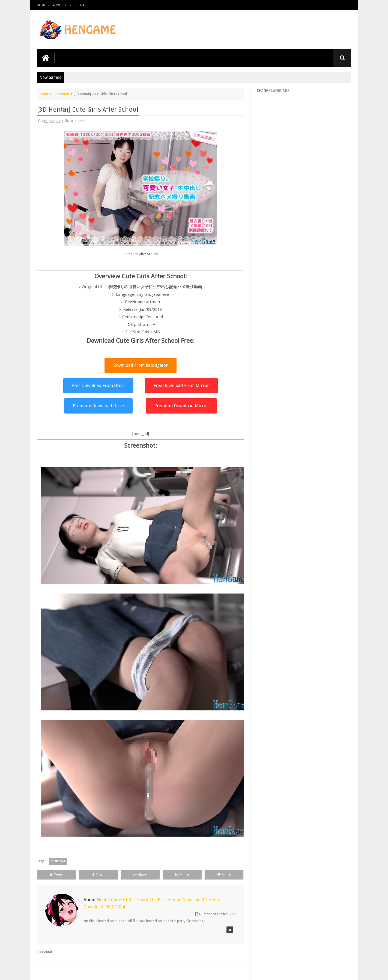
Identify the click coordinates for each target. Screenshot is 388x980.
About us (60, 5)
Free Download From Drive (98, 386)
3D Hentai (61, 94)
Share (98, 875)
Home (41, 5)
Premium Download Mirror (181, 406)
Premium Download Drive (98, 406)
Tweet (57, 875)
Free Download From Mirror (181, 386)
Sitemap (80, 5)
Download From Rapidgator (141, 365)
